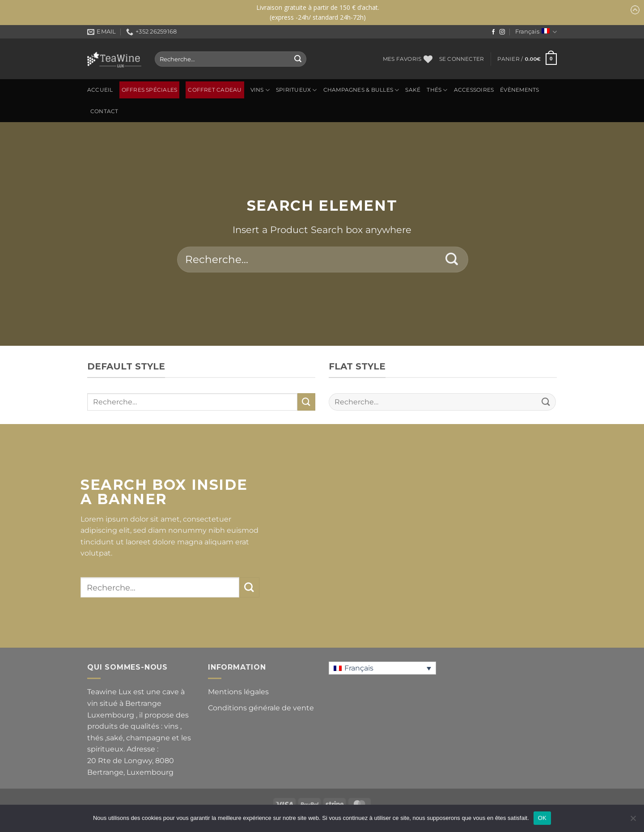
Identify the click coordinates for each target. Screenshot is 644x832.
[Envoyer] (298, 59)
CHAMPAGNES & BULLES (361, 90)
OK (542, 818)
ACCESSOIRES (474, 90)
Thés (437, 90)
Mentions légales (238, 692)
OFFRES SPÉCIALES (150, 90)
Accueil (100, 90)
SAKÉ (413, 90)
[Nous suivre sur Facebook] (493, 32)
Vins (260, 90)
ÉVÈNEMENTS (519, 90)
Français (536, 32)
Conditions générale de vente (261, 708)
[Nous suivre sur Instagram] (502, 32)
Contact (104, 111)
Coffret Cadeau (215, 90)
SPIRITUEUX (297, 90)
